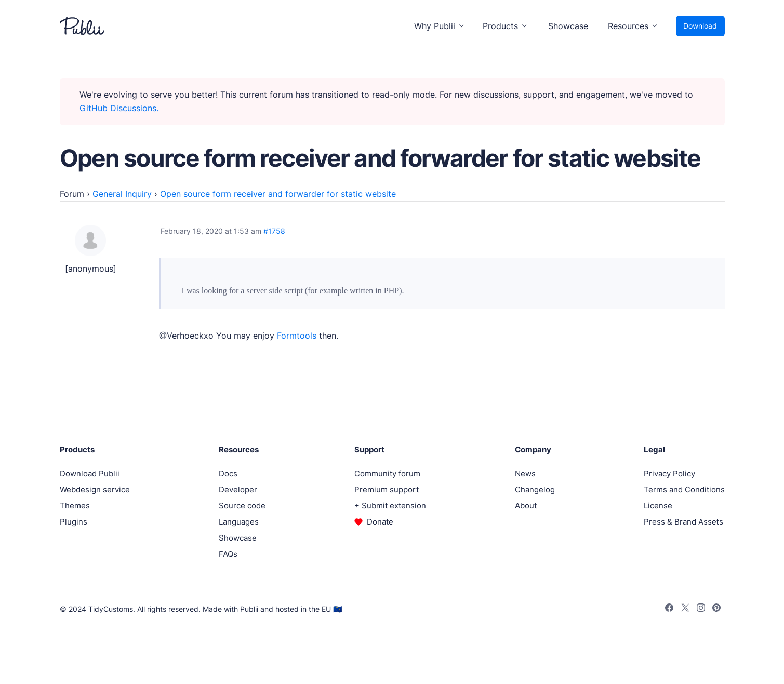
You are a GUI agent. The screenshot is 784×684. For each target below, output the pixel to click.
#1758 (274, 231)
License (658, 506)
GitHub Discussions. (119, 108)
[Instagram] (701, 609)
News (525, 473)
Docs (228, 473)
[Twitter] (685, 609)
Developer (238, 489)
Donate (380, 522)
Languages (239, 522)
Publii (249, 609)
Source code (242, 506)
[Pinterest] (716, 609)
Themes (75, 506)
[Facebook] (669, 609)
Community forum (387, 473)
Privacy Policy (669, 473)
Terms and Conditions (684, 489)
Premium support (387, 489)
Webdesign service (95, 489)
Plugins (74, 522)
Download (700, 26)
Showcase (568, 26)
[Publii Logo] (82, 26)
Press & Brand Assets (683, 522)
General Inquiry (122, 194)
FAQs (228, 554)
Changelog (535, 489)
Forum (72, 194)
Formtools (297, 336)
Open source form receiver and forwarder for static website (278, 194)
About (526, 506)
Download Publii (90, 473)
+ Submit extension (390, 506)
